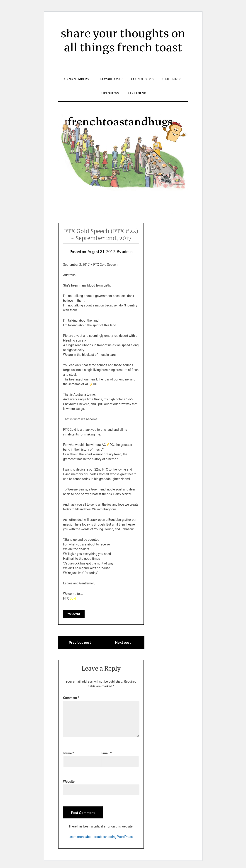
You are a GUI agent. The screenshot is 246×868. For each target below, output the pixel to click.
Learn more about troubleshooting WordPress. (101, 837)
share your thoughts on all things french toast (123, 41)
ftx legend (137, 93)
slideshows (109, 93)
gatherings (172, 79)
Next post (123, 642)
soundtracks (142, 79)
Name (69, 753)
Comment (71, 698)
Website (69, 782)
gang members (77, 79)
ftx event (74, 614)
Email (106, 753)
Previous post (80, 642)
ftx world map (110, 79)
